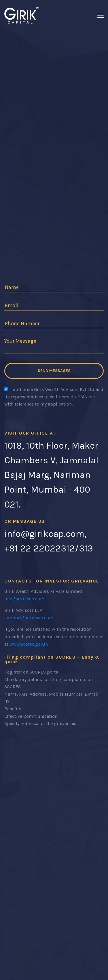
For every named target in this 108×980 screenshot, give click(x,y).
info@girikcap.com (24, 599)
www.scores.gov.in (29, 644)
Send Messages (54, 371)
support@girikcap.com (29, 618)
